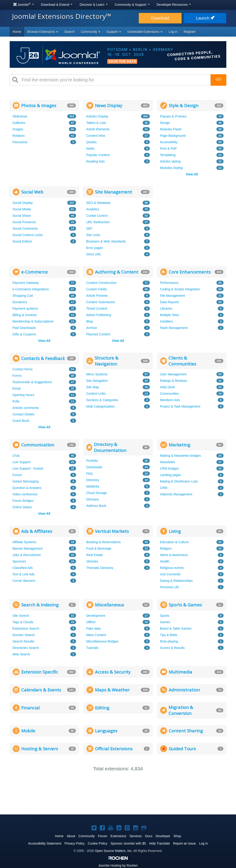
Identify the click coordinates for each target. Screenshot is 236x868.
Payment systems (25, 308)
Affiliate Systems (24, 542)
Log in (173, 32)
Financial (30, 708)
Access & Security (113, 672)
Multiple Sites (170, 315)
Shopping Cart (23, 296)
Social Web (32, 192)
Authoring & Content (117, 272)
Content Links (96, 394)
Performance (169, 283)
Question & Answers (27, 488)
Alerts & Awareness (174, 555)
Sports (165, 616)
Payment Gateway (26, 283)
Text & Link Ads (24, 574)
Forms (17, 376)
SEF (89, 228)
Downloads (94, 467)
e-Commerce (34, 272)
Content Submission (101, 302)
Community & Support (132, 5)
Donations (20, 302)
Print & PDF (168, 148)
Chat (16, 456)
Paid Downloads (24, 328)
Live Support (22, 462)
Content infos (96, 136)
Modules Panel (171, 129)
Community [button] (91, 32)
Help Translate (159, 843)
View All (192, 174)
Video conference (25, 494)
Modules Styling (171, 168)
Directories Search (26, 648)
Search (69, 32)
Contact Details (23, 414)
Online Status (22, 507)
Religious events (172, 568)
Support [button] (114, 32)
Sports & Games (185, 605)
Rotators (19, 136)
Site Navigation (97, 381)
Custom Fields (96, 289)
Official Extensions (114, 749)
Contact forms (22, 369)
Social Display (23, 203)
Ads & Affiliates (37, 531)
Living (175, 531)
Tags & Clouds (23, 622)
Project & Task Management (180, 406)
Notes (90, 148)
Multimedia (180, 672)
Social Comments (25, 228)
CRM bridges (169, 468)
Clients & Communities (182, 361)
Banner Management (28, 548)
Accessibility (169, 142)
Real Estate (94, 555)
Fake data (93, 628)
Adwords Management (176, 494)
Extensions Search (26, 628)
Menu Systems (97, 374)
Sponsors (19, 561)
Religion (166, 548)
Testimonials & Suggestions (32, 382)
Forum (17, 475)
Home (17, 32)
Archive (92, 328)
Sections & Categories (102, 400)
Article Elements (98, 129)
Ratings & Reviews (174, 381)
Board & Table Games (176, 628)
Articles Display (97, 116)
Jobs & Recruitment (27, 555)
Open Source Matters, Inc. (114, 851)
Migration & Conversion (181, 710)
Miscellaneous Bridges (102, 641)
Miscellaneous (109, 605)
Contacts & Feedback (43, 358)
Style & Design (184, 105)
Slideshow (20, 116)
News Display (109, 105)
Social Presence (24, 222)
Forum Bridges (23, 501)
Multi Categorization (100, 406)
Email (16, 388)
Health (165, 561)
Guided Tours (182, 749)
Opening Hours (23, 395)
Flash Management (174, 328)
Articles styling (170, 161)
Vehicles (92, 561)
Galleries (19, 123)
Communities (169, 394)
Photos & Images (39, 105)
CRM (164, 488)
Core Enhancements (190, 272)
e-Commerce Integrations (31, 289)
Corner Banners (24, 581)
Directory (93, 480)
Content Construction (101, 283)
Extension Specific (40, 672)
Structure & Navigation (107, 361)
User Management (173, 374)
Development (96, 616)
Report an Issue (184, 843)
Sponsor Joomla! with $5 (128, 843)
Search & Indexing (40, 605)
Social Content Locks (28, 235)
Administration (184, 690)
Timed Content (97, 308)
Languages (106, 731)
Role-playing (169, 641)
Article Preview (97, 296)
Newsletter (168, 462)
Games (165, 622)
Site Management (114, 192)
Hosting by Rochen (118, 865)
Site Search (21, 616)
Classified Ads (23, 568)
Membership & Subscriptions (33, 321)
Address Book (96, 506)
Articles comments (26, 408)
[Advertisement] (192, 215)
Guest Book (21, 421)
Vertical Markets (112, 531)
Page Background (173, 136)
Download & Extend (57, 5)
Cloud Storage (97, 493)
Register (190, 32)
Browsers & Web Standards (106, 241)
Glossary (93, 499)
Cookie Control (97, 216)
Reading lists (95, 161)
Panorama (20, 142)
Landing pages (171, 475)
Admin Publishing (99, 315)
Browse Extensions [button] (43, 32)
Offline (91, 622)
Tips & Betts (169, 635)
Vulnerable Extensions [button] (145, 32)
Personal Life (169, 587)
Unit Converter (170, 574)
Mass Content (96, 635)
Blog (89, 321)
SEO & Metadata (98, 203)
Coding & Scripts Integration (180, 289)
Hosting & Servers (40, 749)
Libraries (166, 308)
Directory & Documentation (110, 447)
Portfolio (92, 461)
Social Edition (22, 241)
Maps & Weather (112, 690)
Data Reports (169, 302)
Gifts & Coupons (24, 334)
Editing (102, 708)
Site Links (93, 235)
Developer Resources (174, 5)
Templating (168, 155)
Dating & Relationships (176, 581)
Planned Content (98, 334)
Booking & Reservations (103, 542)
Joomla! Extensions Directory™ (62, 16)
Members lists (170, 400)
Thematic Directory (100, 568)
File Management (172, 296)
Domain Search (24, 635)
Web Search (21, 654)
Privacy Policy (75, 843)
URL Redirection (98, 222)
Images (18, 129)
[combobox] (114, 80)
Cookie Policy (98, 843)
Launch (205, 18)
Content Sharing (186, 731)
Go (218, 79)
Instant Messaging (26, 481)
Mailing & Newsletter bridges (180, 456)
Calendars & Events (41, 690)
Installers (166, 321)
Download (160, 18)
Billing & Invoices (25, 315)
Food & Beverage (99, 548)
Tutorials (92, 648)
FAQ (89, 474)
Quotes (91, 142)
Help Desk (167, 387)
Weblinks (93, 486)
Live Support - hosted (28, 468)
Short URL (94, 254)
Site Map (93, 387)
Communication (38, 445)
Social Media (22, 209)
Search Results (23, 641)
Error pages (95, 248)
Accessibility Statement (45, 843)
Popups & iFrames (173, 116)
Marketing (179, 445)
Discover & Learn (93, 5)
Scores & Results (172, 648)
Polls (16, 401)
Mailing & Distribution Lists (179, 481)
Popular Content (98, 155)
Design (165, 123)
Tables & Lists (96, 123)
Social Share (22, 216)
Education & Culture (174, 542)
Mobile (28, 731)
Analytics (93, 209)
